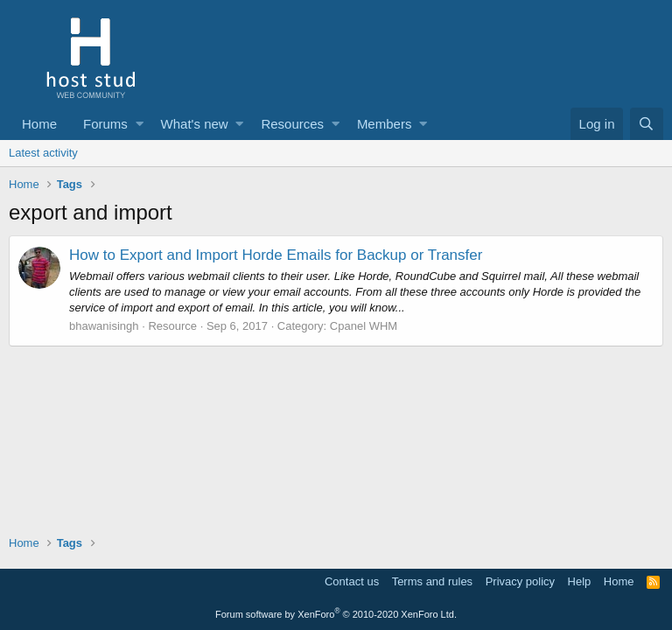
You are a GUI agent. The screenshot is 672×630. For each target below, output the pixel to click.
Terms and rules (432, 581)
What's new (195, 124)
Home (39, 124)
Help (580, 581)
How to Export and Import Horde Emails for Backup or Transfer (276, 255)
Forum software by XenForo (336, 614)
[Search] (647, 124)
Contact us (352, 581)
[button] (140, 124)
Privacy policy (520, 581)
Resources (292, 124)
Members (385, 124)
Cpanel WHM (364, 326)
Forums (105, 124)
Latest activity (43, 153)
